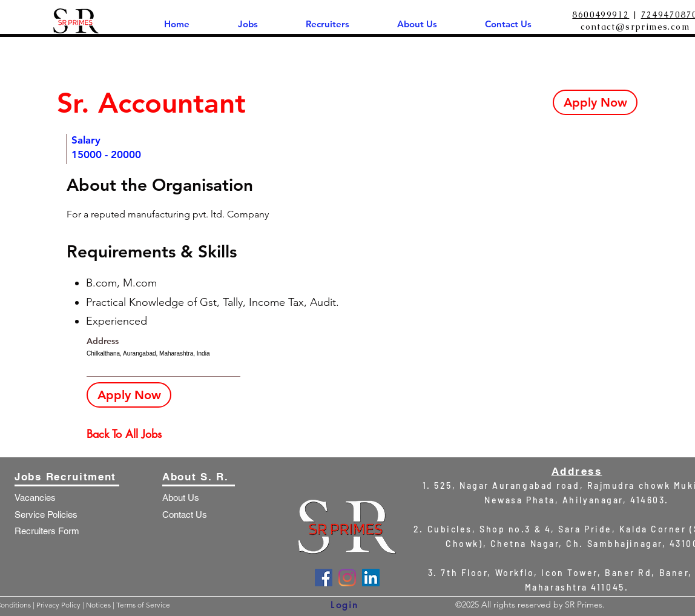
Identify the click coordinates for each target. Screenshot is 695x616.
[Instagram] (347, 578)
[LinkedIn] (371, 578)
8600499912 (601, 15)
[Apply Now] (595, 102)
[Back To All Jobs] (130, 434)
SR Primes (584, 604)
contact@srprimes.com (635, 27)
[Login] (345, 605)
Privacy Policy (59, 605)
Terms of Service (143, 605)
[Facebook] (324, 578)
